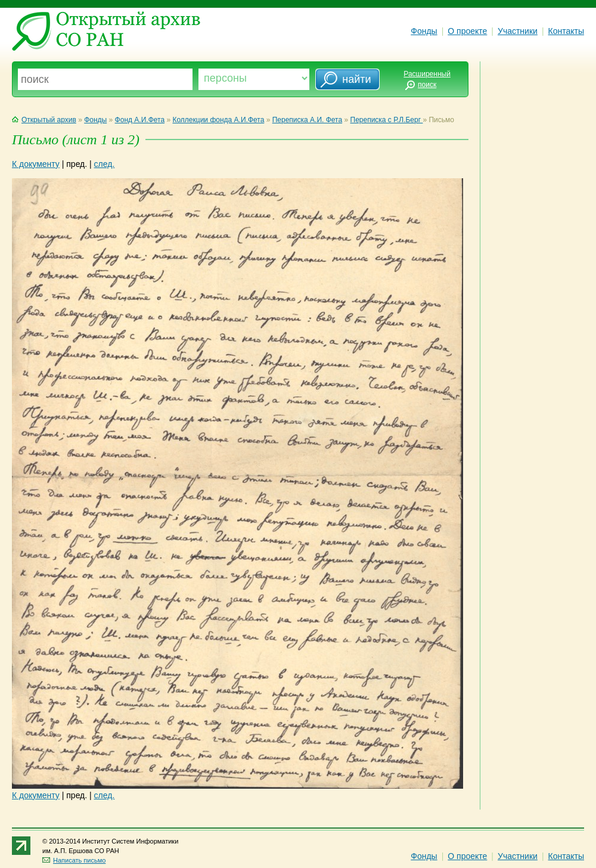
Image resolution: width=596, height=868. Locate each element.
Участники (518, 31)
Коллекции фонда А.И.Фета (218, 120)
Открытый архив (44, 120)
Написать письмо (74, 860)
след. (105, 164)
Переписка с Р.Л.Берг (387, 120)
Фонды (424, 31)
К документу (36, 164)
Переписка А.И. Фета (307, 120)
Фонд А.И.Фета (140, 120)
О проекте (467, 31)
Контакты (566, 31)
